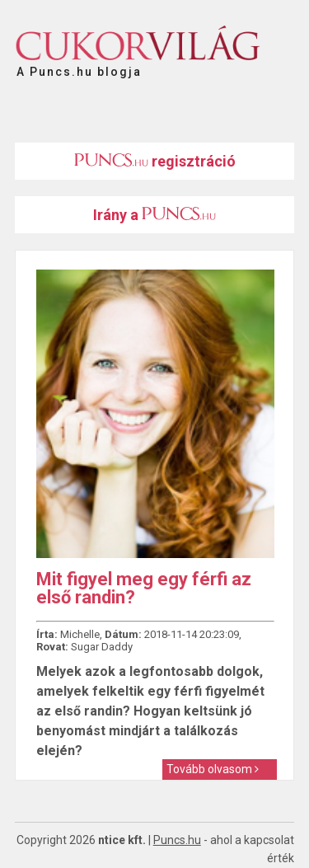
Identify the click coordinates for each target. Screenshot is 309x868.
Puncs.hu (177, 840)
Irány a (154, 215)
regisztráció (155, 161)
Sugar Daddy (102, 647)
